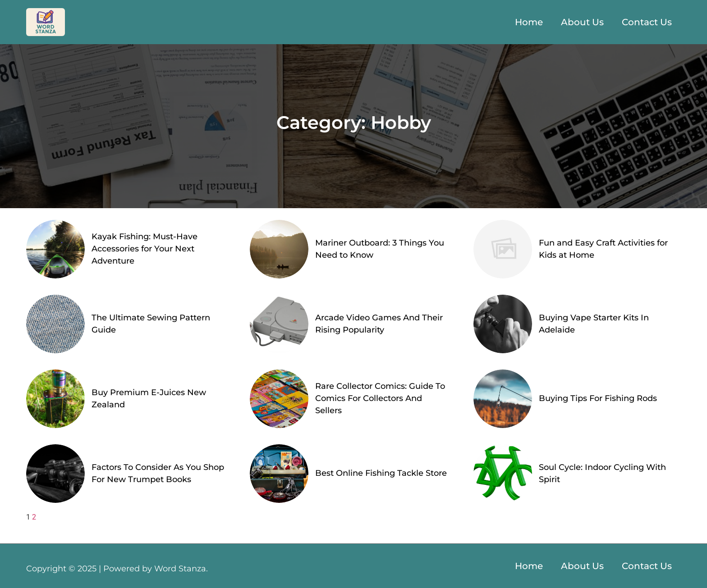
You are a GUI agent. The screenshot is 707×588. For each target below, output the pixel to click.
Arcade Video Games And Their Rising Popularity (379, 324)
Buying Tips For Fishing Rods (598, 398)
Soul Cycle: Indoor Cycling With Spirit (602, 473)
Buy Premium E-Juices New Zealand (149, 399)
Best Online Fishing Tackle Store (381, 473)
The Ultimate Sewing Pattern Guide (151, 324)
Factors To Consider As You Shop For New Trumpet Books (158, 473)
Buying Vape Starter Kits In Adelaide (594, 324)
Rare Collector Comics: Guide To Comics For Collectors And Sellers (380, 398)
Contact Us (647, 22)
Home (529, 22)
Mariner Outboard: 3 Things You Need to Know (380, 249)
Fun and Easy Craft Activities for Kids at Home (603, 249)
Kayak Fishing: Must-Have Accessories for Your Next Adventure (145, 249)
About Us (582, 22)
